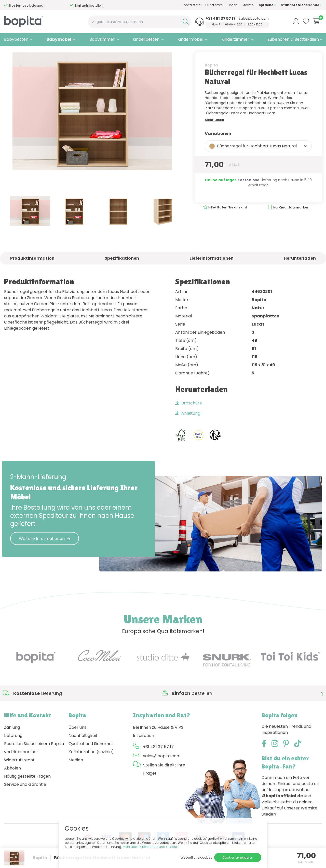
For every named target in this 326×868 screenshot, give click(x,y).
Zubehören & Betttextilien (293, 39)
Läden (233, 5)
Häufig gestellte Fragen (27, 787)
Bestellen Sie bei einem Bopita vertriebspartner (34, 758)
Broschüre (189, 414)
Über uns (77, 738)
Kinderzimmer (235, 39)
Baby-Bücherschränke (62, 52)
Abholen (12, 779)
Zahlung (12, 738)
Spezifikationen (122, 269)
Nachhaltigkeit (83, 746)
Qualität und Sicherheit (91, 754)
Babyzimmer (102, 39)
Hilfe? (22, 5)
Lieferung (13, 746)
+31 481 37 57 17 (221, 19)
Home (9, 52)
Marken (248, 5)
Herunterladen (300, 269)
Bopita (211, 76)
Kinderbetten (146, 39)
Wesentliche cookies (196, 857)
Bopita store (191, 5)
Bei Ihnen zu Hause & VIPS (158, 738)
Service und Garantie (25, 795)
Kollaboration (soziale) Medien (91, 766)
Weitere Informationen (45, 549)
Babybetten (16, 39)
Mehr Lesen (214, 130)
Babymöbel (59, 39)
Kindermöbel (190, 39)
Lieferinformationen (212, 269)
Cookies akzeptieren (238, 857)
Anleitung (188, 424)
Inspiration (144, 746)
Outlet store (214, 5)
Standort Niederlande (302, 5)
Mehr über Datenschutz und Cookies (151, 847)
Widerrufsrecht (19, 770)
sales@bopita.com (254, 19)
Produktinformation (32, 269)
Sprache (267, 5)
